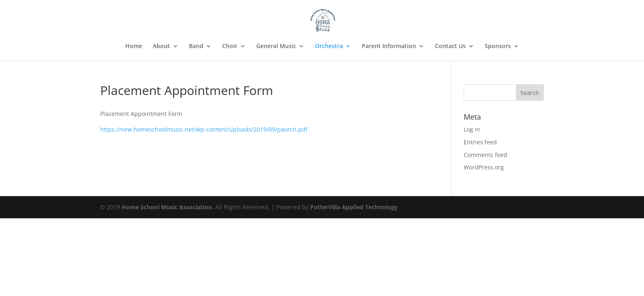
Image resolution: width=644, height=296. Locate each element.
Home (134, 46)
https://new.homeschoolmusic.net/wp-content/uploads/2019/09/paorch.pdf (204, 129)
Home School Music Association (167, 207)
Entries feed (480, 142)
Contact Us (450, 46)
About (161, 46)
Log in (472, 129)
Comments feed (485, 155)
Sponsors (498, 46)
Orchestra (329, 46)
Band (196, 46)
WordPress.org (484, 167)
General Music (276, 46)
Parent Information (389, 46)
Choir (230, 46)
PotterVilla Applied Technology (354, 207)
